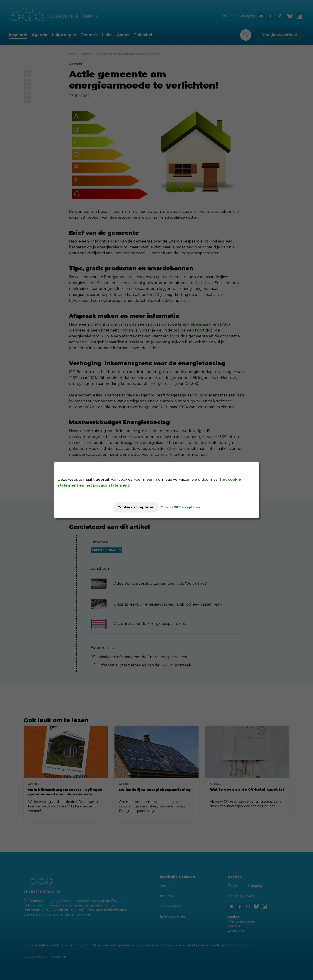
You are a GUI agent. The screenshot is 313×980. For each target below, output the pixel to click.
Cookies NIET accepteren (184, 507)
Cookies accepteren (136, 507)
